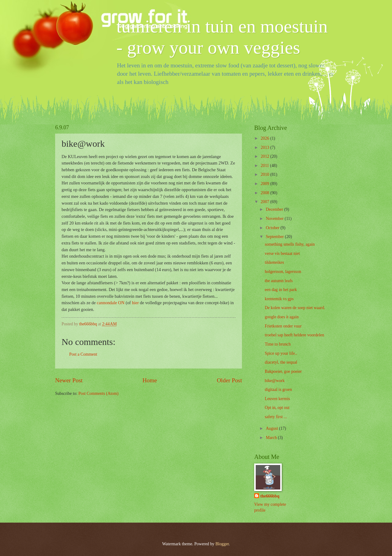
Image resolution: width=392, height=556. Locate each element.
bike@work (275, 381)
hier (136, 303)
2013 (265, 148)
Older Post (229, 380)
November (275, 219)
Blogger (222, 544)
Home (150, 380)
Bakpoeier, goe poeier (283, 371)
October (273, 228)
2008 (265, 193)
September (275, 237)
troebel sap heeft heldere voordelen (294, 335)
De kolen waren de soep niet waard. (295, 308)
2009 (265, 184)
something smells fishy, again (290, 244)
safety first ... (276, 417)
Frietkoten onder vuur (283, 326)
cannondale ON (111, 303)
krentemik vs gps (279, 299)
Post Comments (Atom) (98, 393)
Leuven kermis (277, 399)
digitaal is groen (278, 390)
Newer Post (69, 380)
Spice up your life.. (281, 353)
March (272, 438)
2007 (265, 202)
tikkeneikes (274, 262)
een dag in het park (281, 290)
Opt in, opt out (277, 408)
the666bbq (270, 496)
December (275, 209)
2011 (265, 166)
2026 (265, 138)
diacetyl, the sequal (281, 362)
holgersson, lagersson (283, 272)
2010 (265, 174)
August (272, 428)
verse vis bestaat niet (282, 253)
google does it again (282, 317)
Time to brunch (278, 344)
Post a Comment (83, 354)
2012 (265, 156)
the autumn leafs (279, 281)
